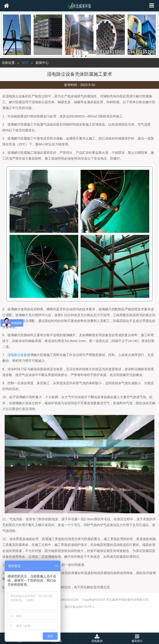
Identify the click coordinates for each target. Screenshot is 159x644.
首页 (25, 63)
